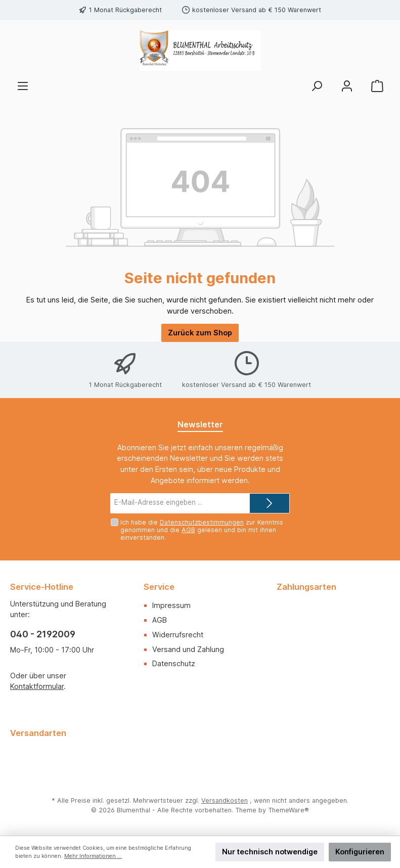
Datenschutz (174, 663)
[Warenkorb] (377, 86)
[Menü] (23, 86)
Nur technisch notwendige (270, 852)
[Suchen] (317, 86)
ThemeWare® (288, 810)
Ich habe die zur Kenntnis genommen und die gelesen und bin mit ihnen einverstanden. (202, 530)
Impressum (171, 605)
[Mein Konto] (347, 86)
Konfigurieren (360, 852)
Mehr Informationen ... (93, 856)
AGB (188, 530)
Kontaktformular (37, 686)
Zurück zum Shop (200, 333)
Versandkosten (225, 800)
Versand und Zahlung (188, 649)
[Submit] (270, 503)
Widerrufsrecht (178, 635)
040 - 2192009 (43, 634)
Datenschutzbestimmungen (202, 522)
